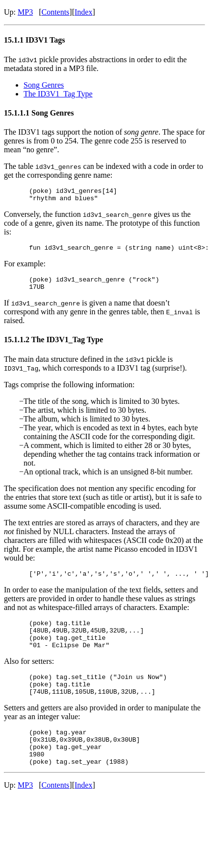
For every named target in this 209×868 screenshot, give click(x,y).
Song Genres (44, 85)
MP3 (25, 12)
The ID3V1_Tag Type (58, 94)
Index (83, 12)
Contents (55, 12)
